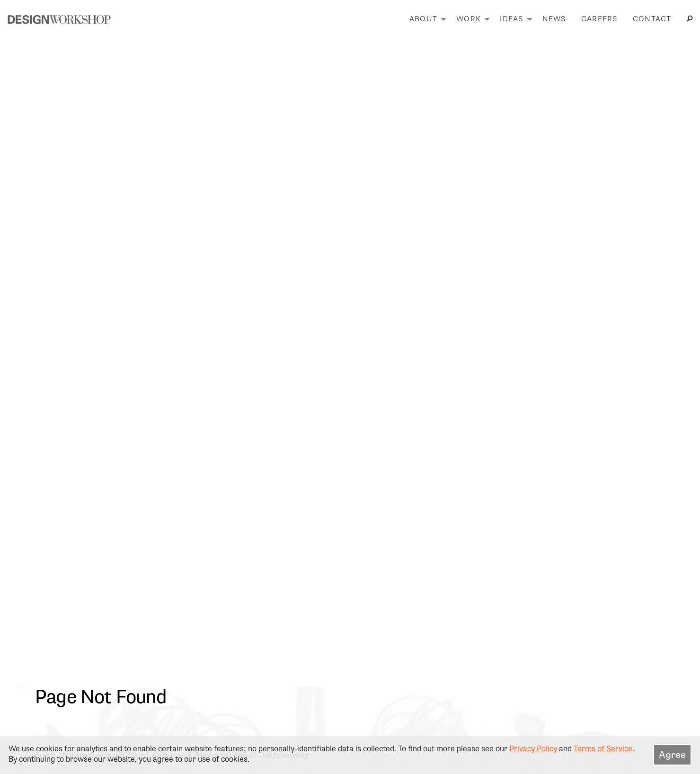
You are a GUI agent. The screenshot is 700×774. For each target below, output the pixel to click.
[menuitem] (425, 19)
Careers (599, 19)
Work (469, 19)
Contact (652, 19)
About (423, 19)
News (554, 19)
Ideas (511, 19)
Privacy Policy (533, 749)
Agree (672, 755)
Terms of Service (603, 749)
